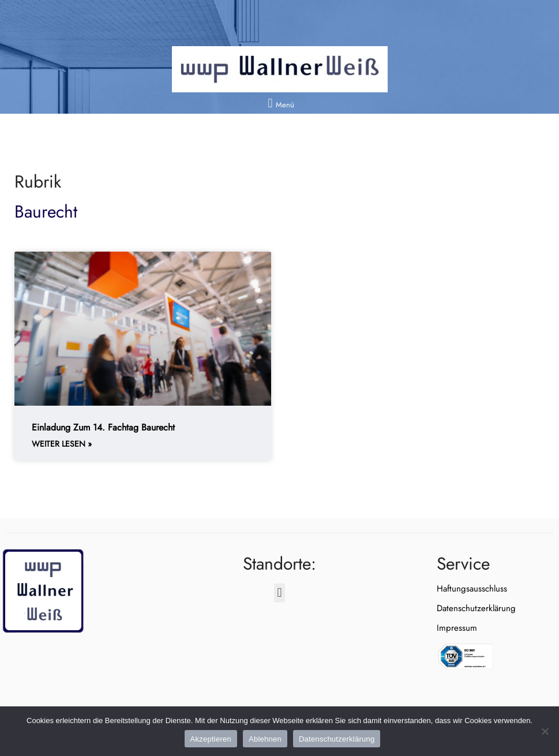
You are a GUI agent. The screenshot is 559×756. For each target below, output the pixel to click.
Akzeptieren (211, 739)
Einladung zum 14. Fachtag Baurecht (103, 427)
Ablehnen (265, 739)
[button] (279, 103)
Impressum (457, 628)
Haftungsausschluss (472, 589)
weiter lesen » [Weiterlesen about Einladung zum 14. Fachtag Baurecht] (62, 444)
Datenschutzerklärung (476, 608)
